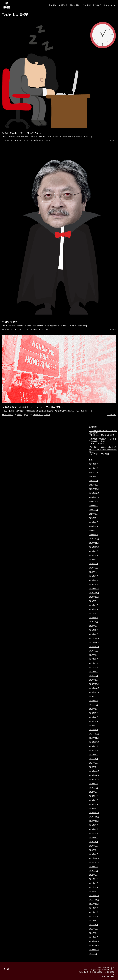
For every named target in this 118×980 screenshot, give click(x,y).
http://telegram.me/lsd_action (103, 970)
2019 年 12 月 (94, 539)
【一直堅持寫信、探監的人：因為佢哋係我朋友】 (103, 432)
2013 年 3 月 (94, 846)
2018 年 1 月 (94, 634)
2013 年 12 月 (94, 813)
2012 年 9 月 (94, 867)
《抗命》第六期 (38, 329)
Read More (111, 140)
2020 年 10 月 (94, 497)
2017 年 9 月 (94, 651)
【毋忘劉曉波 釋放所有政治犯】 (102, 435)
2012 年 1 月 (94, 891)
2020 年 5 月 (94, 518)
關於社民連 (75, 5)
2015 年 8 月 (94, 746)
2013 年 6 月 (94, 833)
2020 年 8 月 (94, 506)
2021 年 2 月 (94, 481)
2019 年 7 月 (94, 560)
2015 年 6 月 (94, 755)
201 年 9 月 (93, 954)
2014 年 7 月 (94, 784)
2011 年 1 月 (94, 937)
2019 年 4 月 (94, 572)
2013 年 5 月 (94, 838)
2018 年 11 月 (94, 593)
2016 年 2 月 (94, 725)
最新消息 (53, 5)
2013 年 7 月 (94, 829)
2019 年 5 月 (94, 568)
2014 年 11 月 (94, 775)
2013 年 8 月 (94, 825)
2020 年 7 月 (94, 510)
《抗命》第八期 (38, 140)
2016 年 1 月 (94, 730)
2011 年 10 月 (94, 904)
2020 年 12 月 (94, 489)
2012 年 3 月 (94, 883)
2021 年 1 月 (94, 485)
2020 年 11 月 (94, 493)
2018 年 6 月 (94, 613)
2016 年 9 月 (94, 696)
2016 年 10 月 (94, 692)
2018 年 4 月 (94, 622)
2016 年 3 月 (94, 721)
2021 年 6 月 (94, 468)
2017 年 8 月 (94, 655)
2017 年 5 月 (94, 667)
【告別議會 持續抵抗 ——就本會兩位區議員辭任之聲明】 (103, 440)
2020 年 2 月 (94, 530)
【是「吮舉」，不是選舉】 (99, 454)
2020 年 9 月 (94, 501)
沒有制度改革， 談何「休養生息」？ (22, 133)
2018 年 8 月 (94, 605)
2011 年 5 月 (94, 921)
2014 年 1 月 (94, 808)
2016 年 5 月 (94, 713)
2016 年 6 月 (94, 709)
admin (17, 140)
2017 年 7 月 (94, 659)
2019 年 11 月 (94, 543)
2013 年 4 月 (94, 842)
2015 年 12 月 (94, 734)
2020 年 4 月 (94, 522)
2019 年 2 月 (94, 580)
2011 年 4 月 (94, 925)
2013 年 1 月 (94, 854)
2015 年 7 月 (94, 750)
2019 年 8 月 (94, 555)
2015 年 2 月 (94, 763)
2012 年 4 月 (94, 879)
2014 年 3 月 (94, 800)
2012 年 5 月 (94, 875)
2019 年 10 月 (94, 547)
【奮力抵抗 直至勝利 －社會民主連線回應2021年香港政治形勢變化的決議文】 (103, 449)
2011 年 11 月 (94, 900)
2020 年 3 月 (94, 526)
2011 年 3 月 (94, 929)
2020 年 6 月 (94, 514)
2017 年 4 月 (94, 672)
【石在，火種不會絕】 (98, 443)
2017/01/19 (7, 329)
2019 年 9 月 (94, 551)
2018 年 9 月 (94, 601)
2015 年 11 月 (94, 738)
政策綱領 (87, 5)
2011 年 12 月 (94, 896)
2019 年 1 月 (94, 584)
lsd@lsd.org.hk (109, 968)
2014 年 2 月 (94, 804)
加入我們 (97, 5)
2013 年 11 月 (94, 817)
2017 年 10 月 (94, 647)
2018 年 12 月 (94, 589)
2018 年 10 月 (94, 597)
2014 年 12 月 (94, 771)
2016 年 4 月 (94, 717)
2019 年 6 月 (94, 564)
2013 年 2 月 (94, 850)
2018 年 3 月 (94, 626)
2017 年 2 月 (94, 676)
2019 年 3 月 (94, 576)
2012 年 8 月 (94, 871)
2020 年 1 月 (94, 535)
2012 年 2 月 (94, 887)
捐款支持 (108, 5)
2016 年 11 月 (94, 688)
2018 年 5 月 (94, 618)
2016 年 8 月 (94, 701)
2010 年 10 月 (94, 950)
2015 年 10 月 (94, 742)
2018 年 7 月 (94, 609)
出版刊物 (63, 5)
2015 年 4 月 (94, 759)
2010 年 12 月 (94, 941)
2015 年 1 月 (94, 767)
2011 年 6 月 (94, 916)
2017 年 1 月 (94, 680)
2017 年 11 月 (94, 642)
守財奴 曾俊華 (10, 322)
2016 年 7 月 (94, 705)
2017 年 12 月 (94, 638)
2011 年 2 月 (94, 933)
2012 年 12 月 (94, 858)
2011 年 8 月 (94, 912)
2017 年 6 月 (94, 663)
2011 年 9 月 (94, 908)
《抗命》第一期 (38, 415)
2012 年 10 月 (94, 862)
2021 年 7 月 (94, 464)
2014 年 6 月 (94, 788)
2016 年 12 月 (94, 684)
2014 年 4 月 (94, 796)
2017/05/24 (7, 140)
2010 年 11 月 (94, 945)
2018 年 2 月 (94, 630)
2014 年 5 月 (94, 792)
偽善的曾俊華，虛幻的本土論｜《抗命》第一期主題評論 (33, 407)
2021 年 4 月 (94, 472)
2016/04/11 (7, 415)
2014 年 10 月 (94, 779)
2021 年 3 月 (94, 477)
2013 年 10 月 (94, 821)
